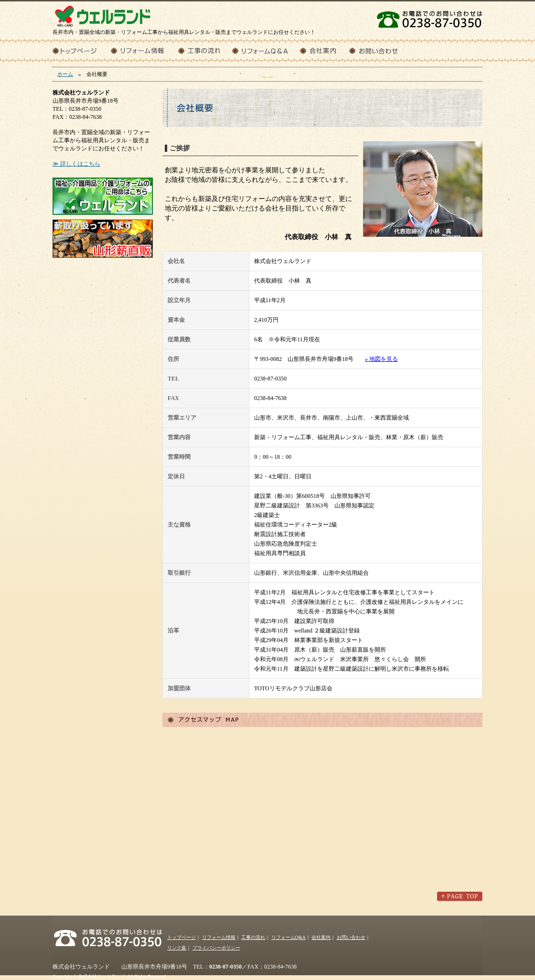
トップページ (82, 50)
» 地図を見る (381, 359)
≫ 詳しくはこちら (76, 164)
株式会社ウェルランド (103, 14)
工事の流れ (205, 50)
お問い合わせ (380, 50)
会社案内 (325, 50)
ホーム (65, 74)
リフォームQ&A (266, 50)
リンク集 (177, 948)
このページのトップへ (460, 896)
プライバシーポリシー (216, 948)
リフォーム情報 (144, 50)
